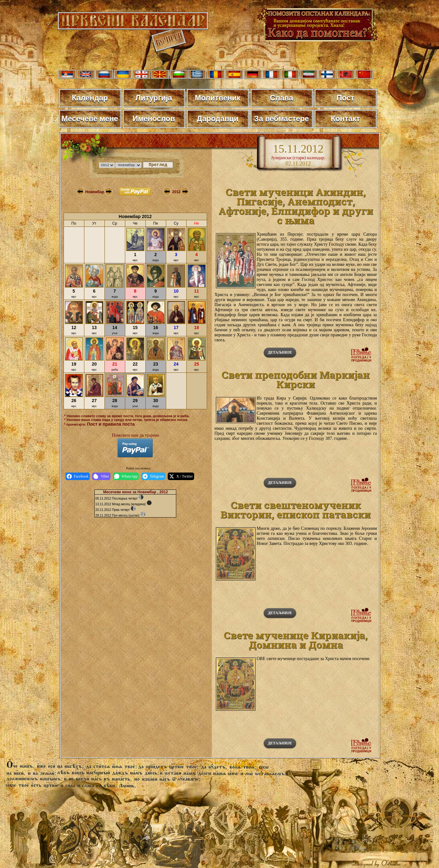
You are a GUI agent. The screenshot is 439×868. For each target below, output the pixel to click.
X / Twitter (181, 476)
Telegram (153, 476)
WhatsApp (126, 476)
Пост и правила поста (111, 424)
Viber (101, 476)
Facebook (78, 476)
